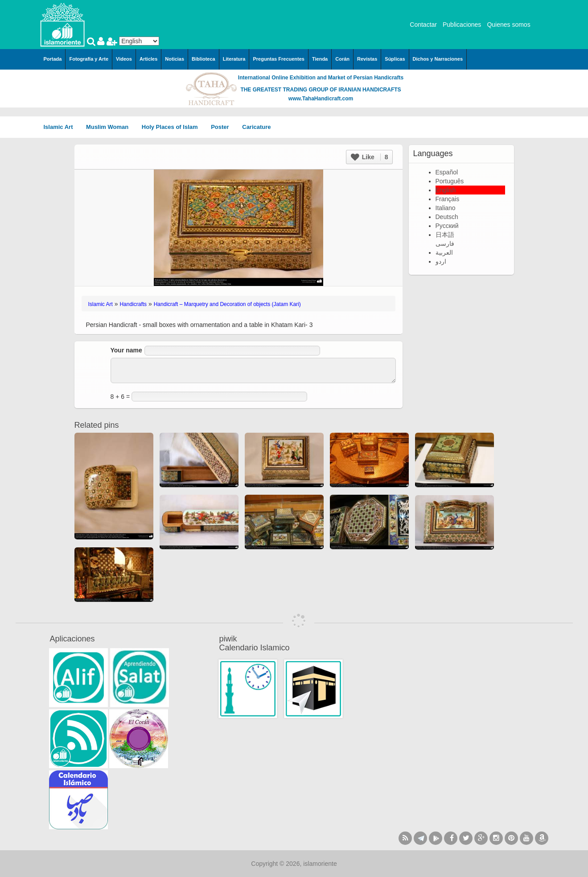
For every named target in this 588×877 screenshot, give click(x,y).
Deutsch (447, 217)
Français (448, 199)
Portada (53, 59)
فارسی (445, 244)
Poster (223, 127)
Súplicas (395, 59)
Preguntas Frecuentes (279, 59)
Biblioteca (204, 59)
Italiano (446, 208)
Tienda (320, 59)
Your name (126, 350)
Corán (342, 59)
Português (450, 181)
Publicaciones (462, 25)
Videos (124, 59)
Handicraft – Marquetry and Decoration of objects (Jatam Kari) (227, 304)
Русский (447, 226)
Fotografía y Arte (89, 59)
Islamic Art (62, 127)
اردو (441, 261)
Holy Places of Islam (173, 127)
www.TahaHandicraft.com (321, 99)
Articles (148, 59)
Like (370, 157)
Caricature (256, 127)
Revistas (367, 59)
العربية (444, 252)
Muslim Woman (110, 127)
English (446, 190)
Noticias (175, 59)
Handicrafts (133, 304)
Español (447, 172)
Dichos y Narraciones (438, 59)
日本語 (445, 235)
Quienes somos (508, 25)
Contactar (423, 25)
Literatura (234, 59)
